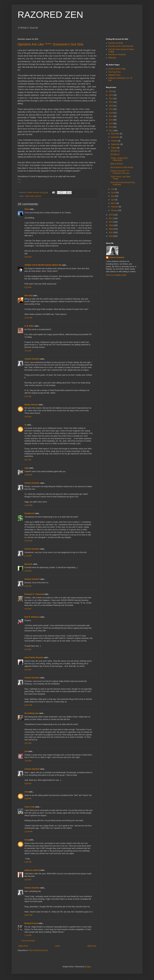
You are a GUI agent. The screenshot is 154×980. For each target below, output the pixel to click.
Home (58, 946)
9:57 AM (28, 460)
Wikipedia (112, 58)
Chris (27, 209)
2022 (111, 99)
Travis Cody (30, 807)
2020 (111, 106)
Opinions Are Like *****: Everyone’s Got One (50, 44)
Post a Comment (28, 941)
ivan (26, 792)
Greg (27, 840)
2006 (111, 236)
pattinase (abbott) (32, 870)
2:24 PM (28, 556)
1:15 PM (28, 935)
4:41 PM (28, 743)
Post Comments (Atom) (38, 950)
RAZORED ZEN (50, 15)
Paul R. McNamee (32, 617)
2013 (111, 131)
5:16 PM (28, 257)
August (114, 148)
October (114, 141)
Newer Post (23, 946)
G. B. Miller (29, 326)
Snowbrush (29, 513)
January (114, 210)
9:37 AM (28, 670)
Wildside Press (114, 75)
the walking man (32, 713)
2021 (111, 102)
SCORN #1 (115, 154)
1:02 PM (28, 862)
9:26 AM (28, 417)
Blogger (88, 967)
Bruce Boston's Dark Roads (122, 167)
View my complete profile (116, 275)
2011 (111, 218)
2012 (111, 215)
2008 (111, 229)
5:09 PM (28, 799)
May (113, 196)
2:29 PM (28, 571)
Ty (26, 425)
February (115, 207)
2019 (111, 109)
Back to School (117, 164)
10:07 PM (28, 915)
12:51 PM (28, 541)
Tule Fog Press (114, 72)
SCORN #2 (115, 151)
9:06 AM (28, 784)
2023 (111, 95)
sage (27, 468)
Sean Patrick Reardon (34, 658)
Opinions (38, 196)
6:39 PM (28, 586)
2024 (111, 91)
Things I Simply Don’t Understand (119, 159)
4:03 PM (28, 880)
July (113, 189)
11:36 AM (28, 475)
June (113, 193)
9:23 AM (28, 649)
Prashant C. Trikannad (34, 594)
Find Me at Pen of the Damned (121, 46)
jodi (26, 751)
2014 (111, 127)
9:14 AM (28, 396)
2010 (111, 222)
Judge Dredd (29, 196)
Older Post (92, 946)
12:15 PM (28, 505)
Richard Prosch (31, 923)
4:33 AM (28, 609)
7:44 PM (28, 761)
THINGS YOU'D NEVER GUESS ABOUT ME (43, 265)
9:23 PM (28, 287)
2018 (111, 113)
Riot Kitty (29, 296)
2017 (111, 116)
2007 (111, 233)
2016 (111, 120)
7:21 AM (28, 351)
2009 (111, 225)
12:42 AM (28, 318)
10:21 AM (28, 705)
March (114, 203)
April (113, 200)
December (115, 134)
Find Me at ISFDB (116, 43)
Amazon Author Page (117, 69)
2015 (111, 123)
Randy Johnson (31, 405)
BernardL (29, 564)
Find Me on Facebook (117, 55)
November (115, 137)
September (116, 144)
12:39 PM (28, 832)
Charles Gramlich (32, 359)
